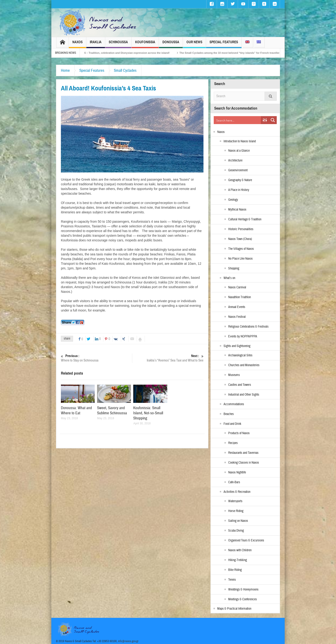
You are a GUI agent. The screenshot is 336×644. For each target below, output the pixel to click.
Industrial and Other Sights (244, 395)
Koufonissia (145, 44)
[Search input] (238, 120)
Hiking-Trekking (238, 560)
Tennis (232, 580)
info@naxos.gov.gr (128, 641)
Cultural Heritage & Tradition (245, 219)
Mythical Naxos (237, 210)
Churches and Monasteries (244, 365)
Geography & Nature (240, 180)
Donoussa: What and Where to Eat (76, 410)
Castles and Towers (240, 385)
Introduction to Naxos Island (240, 141)
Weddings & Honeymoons (243, 590)
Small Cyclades (125, 70)
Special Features (224, 44)
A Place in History (239, 190)
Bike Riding (235, 570)
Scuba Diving (236, 531)
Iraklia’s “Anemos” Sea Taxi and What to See (168, 358)
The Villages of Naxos (241, 249)
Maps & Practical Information (234, 609)
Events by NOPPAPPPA (243, 336)
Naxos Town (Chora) (240, 239)
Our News (194, 44)
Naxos (77, 44)
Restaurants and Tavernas (243, 453)
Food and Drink (232, 424)
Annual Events (237, 307)
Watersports (235, 501)
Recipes (233, 443)
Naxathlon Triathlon (240, 297)
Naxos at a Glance (239, 151)
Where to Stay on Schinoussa (96, 358)
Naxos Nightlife (237, 472)
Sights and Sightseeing (237, 346)
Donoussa (171, 44)
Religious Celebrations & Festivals (248, 327)
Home (65, 70)
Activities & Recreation (237, 492)
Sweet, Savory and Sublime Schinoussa (112, 410)
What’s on (229, 278)
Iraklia (96, 44)
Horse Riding (236, 511)
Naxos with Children (240, 550)
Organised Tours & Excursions (246, 540)
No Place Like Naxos (240, 259)
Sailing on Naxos (238, 521)
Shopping (234, 268)
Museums (234, 375)
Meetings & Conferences (243, 599)
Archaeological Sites (240, 355)
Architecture (235, 161)
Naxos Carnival (237, 287)
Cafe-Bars (234, 482)
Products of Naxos (239, 433)
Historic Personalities (241, 229)
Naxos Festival (237, 317)
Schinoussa (118, 44)
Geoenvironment (238, 170)
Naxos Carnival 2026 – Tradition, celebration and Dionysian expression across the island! (128, 53)
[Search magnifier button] (273, 120)
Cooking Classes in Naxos (244, 463)
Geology (233, 200)
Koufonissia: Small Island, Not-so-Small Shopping (148, 413)
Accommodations (234, 404)
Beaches (229, 414)
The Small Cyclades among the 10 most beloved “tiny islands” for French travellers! (244, 53)
